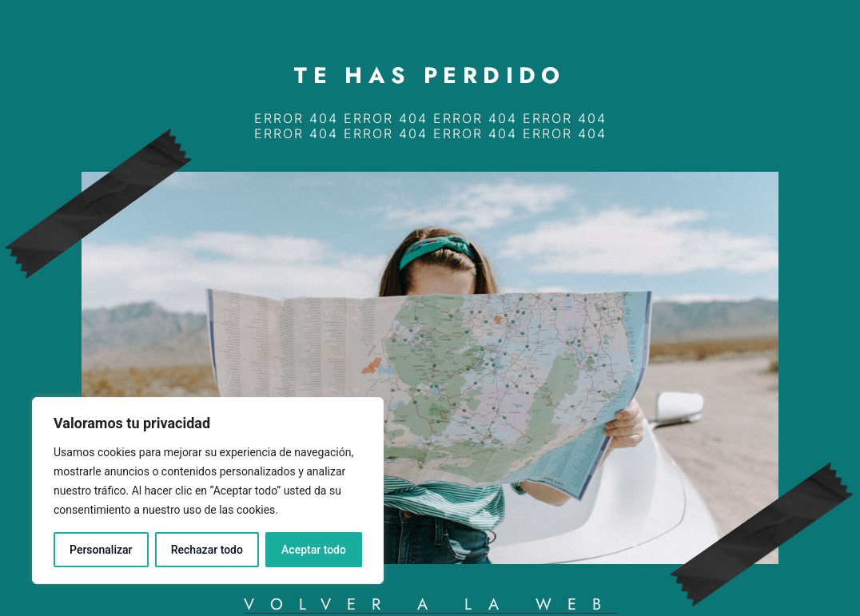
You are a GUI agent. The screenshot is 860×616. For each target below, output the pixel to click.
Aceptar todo (314, 550)
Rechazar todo (207, 550)
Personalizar (101, 550)
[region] (208, 491)
